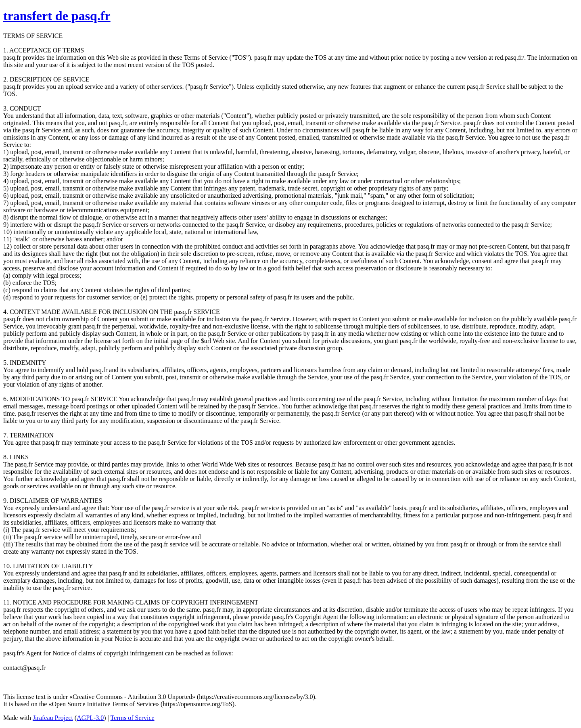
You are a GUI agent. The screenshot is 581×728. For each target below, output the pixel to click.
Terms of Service (133, 718)
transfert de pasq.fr (57, 16)
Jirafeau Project (53, 718)
